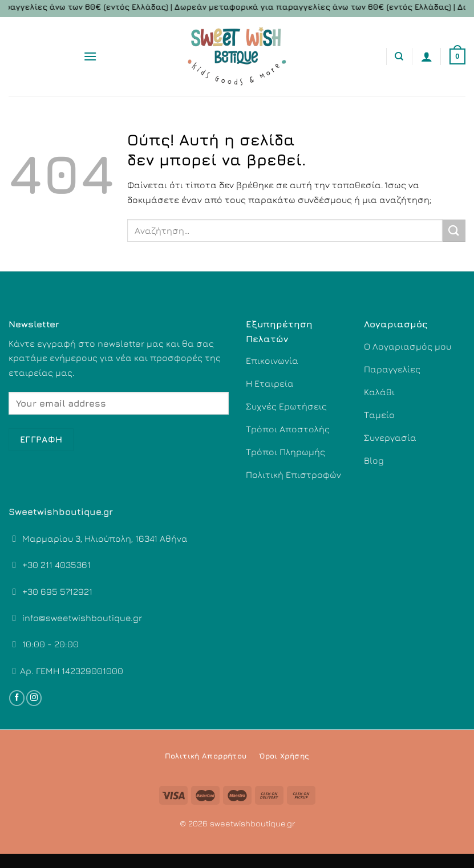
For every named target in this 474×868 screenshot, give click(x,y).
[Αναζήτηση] (399, 56)
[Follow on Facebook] (17, 698)
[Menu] (90, 56)
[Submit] (454, 231)
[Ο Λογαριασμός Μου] (427, 56)
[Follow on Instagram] (34, 698)
